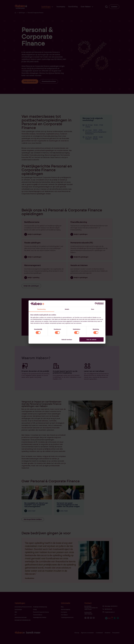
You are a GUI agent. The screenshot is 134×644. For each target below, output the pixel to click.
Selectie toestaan (67, 339)
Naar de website (91, 339)
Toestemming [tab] (41, 309)
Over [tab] (93, 309)
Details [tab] (67, 309)
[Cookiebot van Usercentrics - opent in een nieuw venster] (96, 304)
